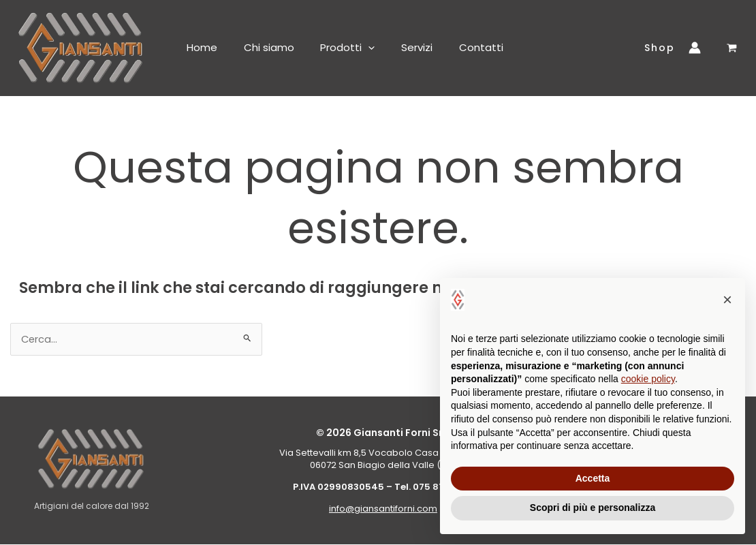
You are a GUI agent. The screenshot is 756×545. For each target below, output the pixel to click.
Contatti (468, 47)
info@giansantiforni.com (383, 509)
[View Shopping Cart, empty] (732, 48)
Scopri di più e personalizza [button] (593, 508)
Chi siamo (264, 47)
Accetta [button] (593, 478)
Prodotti (340, 48)
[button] (361, 48)
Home (199, 47)
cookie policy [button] (648, 379)
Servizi (407, 47)
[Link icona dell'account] (698, 48)
